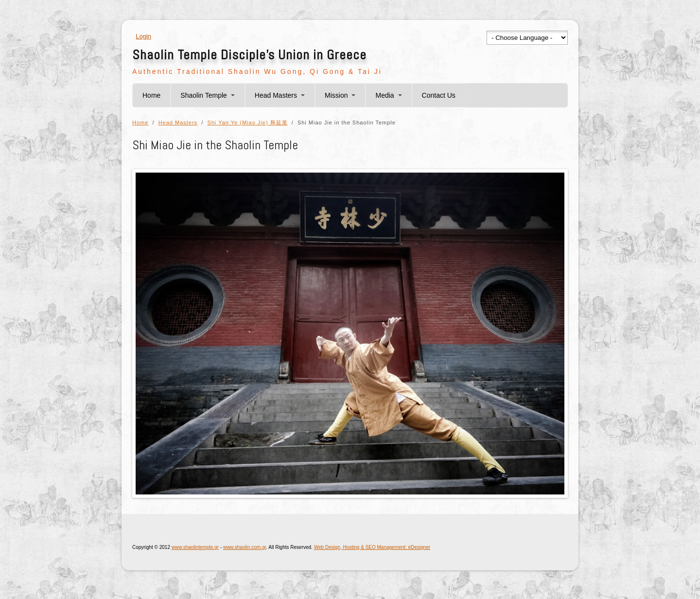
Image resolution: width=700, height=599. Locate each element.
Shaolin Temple (203, 95)
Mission (336, 95)
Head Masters (276, 95)
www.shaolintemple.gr (195, 547)
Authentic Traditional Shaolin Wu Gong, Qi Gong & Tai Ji (257, 71)
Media (385, 95)
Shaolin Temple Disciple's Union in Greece (249, 55)
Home (151, 95)
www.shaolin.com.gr (245, 547)
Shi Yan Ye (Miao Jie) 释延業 (247, 123)
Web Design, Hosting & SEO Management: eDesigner (372, 547)
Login (143, 36)
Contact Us (439, 95)
